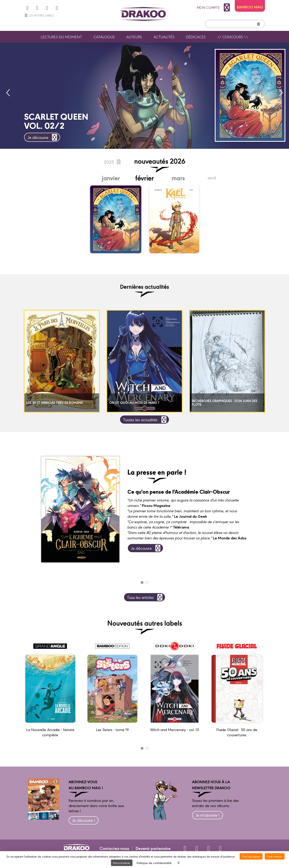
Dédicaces (196, 37)
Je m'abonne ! (208, 815)
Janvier (111, 178)
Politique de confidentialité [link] (154, 863)
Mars (178, 178)
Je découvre (43, 137)
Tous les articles (146, 597)
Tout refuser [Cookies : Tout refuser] (275, 856)
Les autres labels (39, 15)
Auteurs (134, 37)
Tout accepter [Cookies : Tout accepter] (251, 856)
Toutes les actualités (145, 420)
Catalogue (104, 37)
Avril (212, 178)
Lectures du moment (61, 37)
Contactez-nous (114, 848)
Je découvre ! (84, 820)
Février (145, 178)
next (280, 93)
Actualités (164, 37)
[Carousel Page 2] (147, 582)
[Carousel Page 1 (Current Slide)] (142, 582)
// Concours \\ (233, 37)
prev (9, 93)
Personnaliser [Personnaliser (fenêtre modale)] (122, 863)
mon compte (214, 7)
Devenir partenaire (153, 848)
